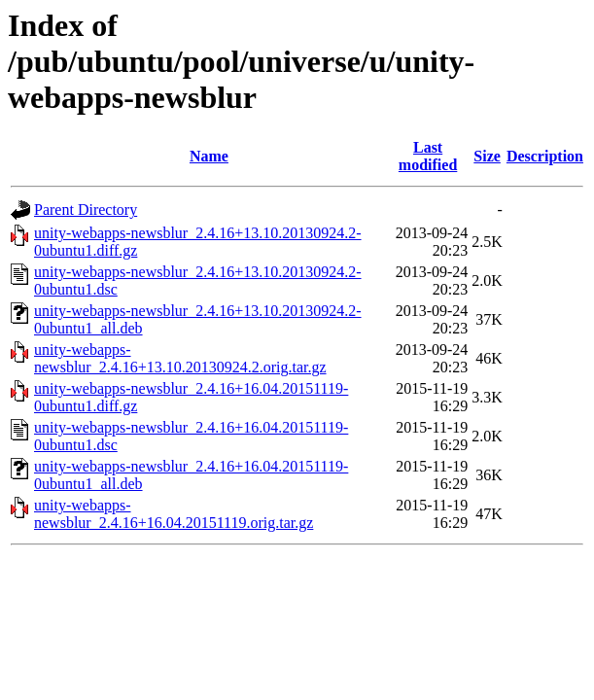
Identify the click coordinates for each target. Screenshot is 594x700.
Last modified (428, 156)
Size (487, 156)
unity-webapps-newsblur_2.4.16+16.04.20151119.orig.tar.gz (174, 514)
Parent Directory (86, 210)
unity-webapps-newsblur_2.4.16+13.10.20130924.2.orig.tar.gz (180, 358)
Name (209, 156)
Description (545, 156)
